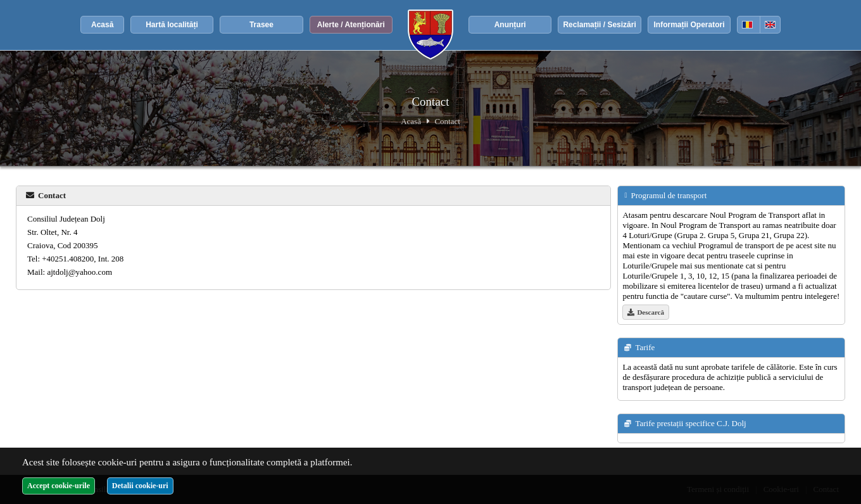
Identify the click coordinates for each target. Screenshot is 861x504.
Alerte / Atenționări (351, 25)
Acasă (102, 25)
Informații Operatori (689, 25)
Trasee (261, 25)
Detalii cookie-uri (140, 486)
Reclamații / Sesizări (599, 25)
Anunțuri (510, 25)
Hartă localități (172, 25)
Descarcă (646, 312)
